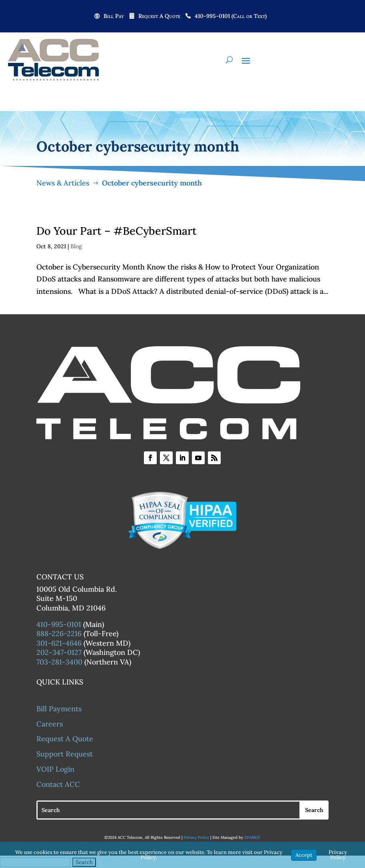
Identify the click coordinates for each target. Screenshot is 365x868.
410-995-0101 (59, 624)
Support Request (65, 754)
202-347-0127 (59, 652)
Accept (304, 855)
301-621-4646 (59, 643)
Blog (76, 246)
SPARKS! (252, 837)
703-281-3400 (59, 662)
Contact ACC (58, 784)
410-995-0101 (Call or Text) (231, 16)
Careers (50, 724)
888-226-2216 (59, 634)
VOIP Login (55, 769)
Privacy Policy (196, 837)
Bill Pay (114, 16)
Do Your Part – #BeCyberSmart (117, 231)
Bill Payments (59, 709)
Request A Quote (159, 16)
